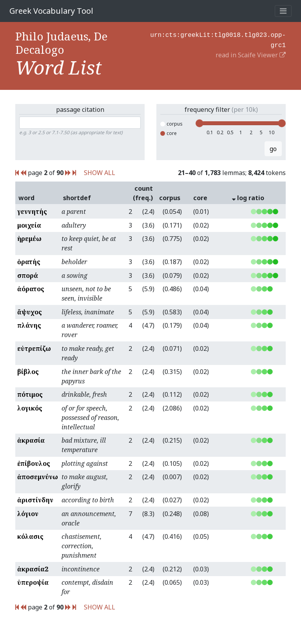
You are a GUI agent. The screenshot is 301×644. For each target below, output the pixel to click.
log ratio (248, 198)
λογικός (30, 408)
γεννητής (32, 212)
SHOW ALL (100, 173)
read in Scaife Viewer (251, 53)
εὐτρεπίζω (34, 348)
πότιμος (30, 394)
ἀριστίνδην (35, 500)
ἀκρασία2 (33, 569)
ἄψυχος (30, 312)
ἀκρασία (31, 440)
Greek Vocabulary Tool (51, 11)
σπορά (28, 275)
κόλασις (30, 536)
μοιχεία (29, 225)
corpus (171, 124)
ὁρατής (29, 262)
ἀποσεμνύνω (38, 477)
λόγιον (28, 514)
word (26, 198)
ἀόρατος (31, 289)
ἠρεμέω (29, 239)
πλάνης (29, 325)
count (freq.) (143, 193)
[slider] (199, 123)
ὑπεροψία (33, 582)
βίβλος (28, 372)
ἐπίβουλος (34, 463)
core (169, 133)
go (273, 149)
